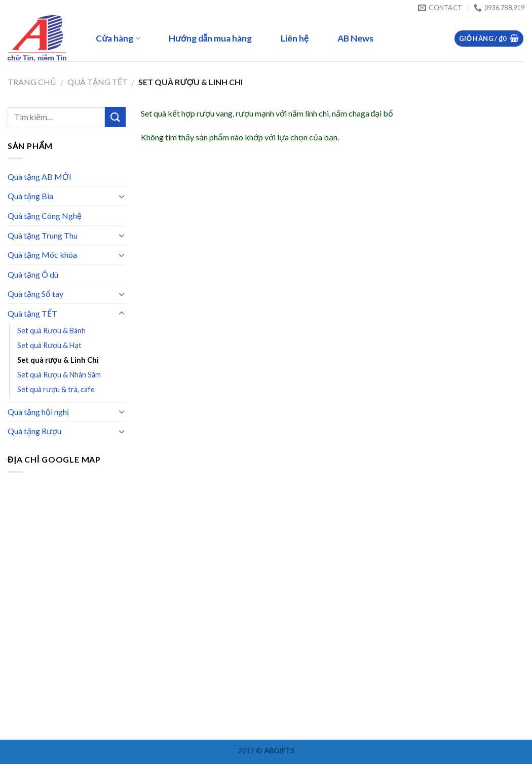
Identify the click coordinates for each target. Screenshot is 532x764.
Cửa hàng (118, 38)
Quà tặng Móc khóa (42, 255)
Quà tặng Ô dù (33, 274)
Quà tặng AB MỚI (40, 177)
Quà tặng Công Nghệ (45, 216)
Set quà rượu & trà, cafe (56, 389)
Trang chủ (32, 82)
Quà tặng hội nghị (38, 412)
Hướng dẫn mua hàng (211, 38)
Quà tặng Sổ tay (35, 294)
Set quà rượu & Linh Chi (58, 360)
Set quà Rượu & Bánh (51, 331)
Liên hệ (295, 38)
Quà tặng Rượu (34, 431)
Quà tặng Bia (30, 196)
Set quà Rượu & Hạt (49, 345)
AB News (355, 38)
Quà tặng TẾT (98, 82)
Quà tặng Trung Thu (43, 235)
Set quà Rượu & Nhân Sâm (59, 375)
